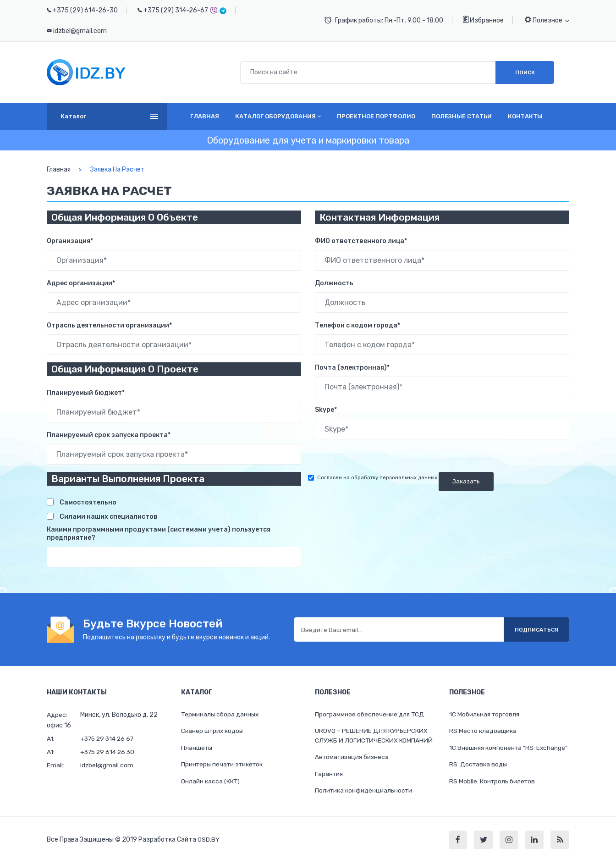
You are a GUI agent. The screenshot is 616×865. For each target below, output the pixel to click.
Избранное (483, 20)
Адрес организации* (81, 283)
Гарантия (329, 775)
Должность (334, 283)
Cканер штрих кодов (213, 731)
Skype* (326, 410)
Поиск (525, 72)
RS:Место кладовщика (484, 731)
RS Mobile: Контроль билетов (493, 782)
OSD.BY (209, 842)
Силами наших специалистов (109, 517)
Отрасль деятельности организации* (109, 325)
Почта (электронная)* (352, 368)
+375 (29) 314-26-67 (176, 10)
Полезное (547, 20)
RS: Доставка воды (479, 765)
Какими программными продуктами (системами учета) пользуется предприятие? (159, 534)
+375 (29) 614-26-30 (85, 10)
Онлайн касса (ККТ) (211, 782)
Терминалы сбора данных (221, 714)
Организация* (70, 241)
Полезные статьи (462, 116)
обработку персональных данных (394, 478)
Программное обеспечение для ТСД (370, 714)
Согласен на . (378, 478)
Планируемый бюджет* (86, 393)
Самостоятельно (88, 502)
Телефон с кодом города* (357, 325)
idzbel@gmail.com (80, 31)
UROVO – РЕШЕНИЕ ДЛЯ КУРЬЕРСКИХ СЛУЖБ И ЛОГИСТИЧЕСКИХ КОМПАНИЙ (374, 736)
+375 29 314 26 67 (109, 739)
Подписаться (535, 630)
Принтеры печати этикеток (224, 765)
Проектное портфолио (376, 116)
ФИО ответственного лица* (361, 241)
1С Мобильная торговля (485, 714)
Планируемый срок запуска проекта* (109, 435)
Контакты (525, 116)
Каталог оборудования (278, 116)
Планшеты (197, 748)
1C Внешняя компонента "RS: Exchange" (509, 748)
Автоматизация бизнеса (353, 758)
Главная (205, 116)
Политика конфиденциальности (364, 792)
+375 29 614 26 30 (109, 752)
